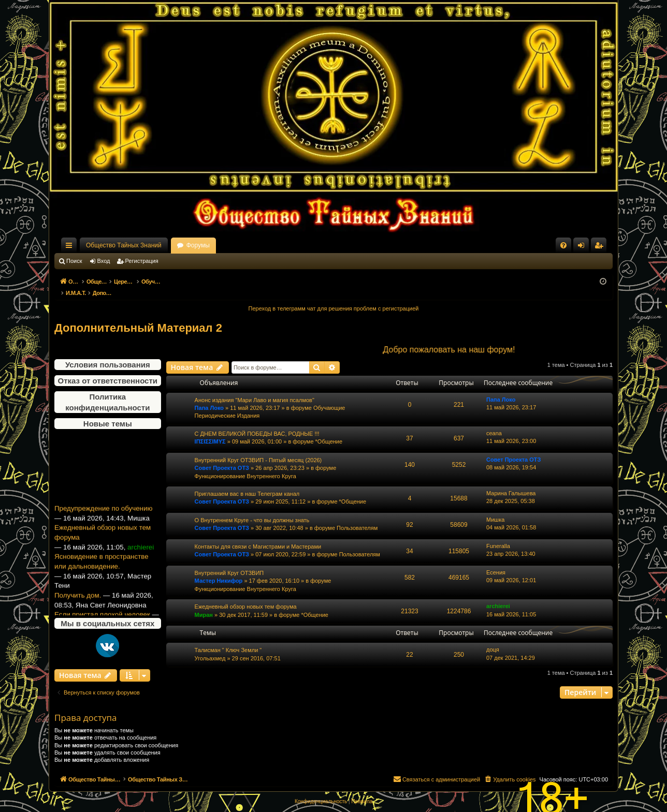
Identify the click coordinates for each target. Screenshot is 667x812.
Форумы (198, 245)
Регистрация (142, 261)
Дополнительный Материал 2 (138, 317)
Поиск (74, 261)
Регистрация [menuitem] (601, 247)
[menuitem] (563, 245)
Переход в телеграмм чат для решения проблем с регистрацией (334, 298)
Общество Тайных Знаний (124, 245)
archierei (498, 595)
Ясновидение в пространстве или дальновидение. (102, 555)
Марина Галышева (511, 482)
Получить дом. (78, 589)
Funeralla (498, 535)
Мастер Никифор (219, 570)
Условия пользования (108, 354)
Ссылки (71, 247)
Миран (204, 604)
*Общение (329, 431)
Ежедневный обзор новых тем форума (103, 526)
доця (493, 639)
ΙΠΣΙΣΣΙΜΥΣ (210, 431)
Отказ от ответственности (108, 370)
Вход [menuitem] (583, 247)
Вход (104, 261)
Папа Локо (209, 397)
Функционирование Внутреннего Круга (245, 465)
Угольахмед (210, 647)
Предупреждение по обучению (103, 502)
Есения (496, 562)
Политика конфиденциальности (107, 391)
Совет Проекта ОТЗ (222, 457)
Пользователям (357, 517)
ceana (494, 422)
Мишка (495, 509)
